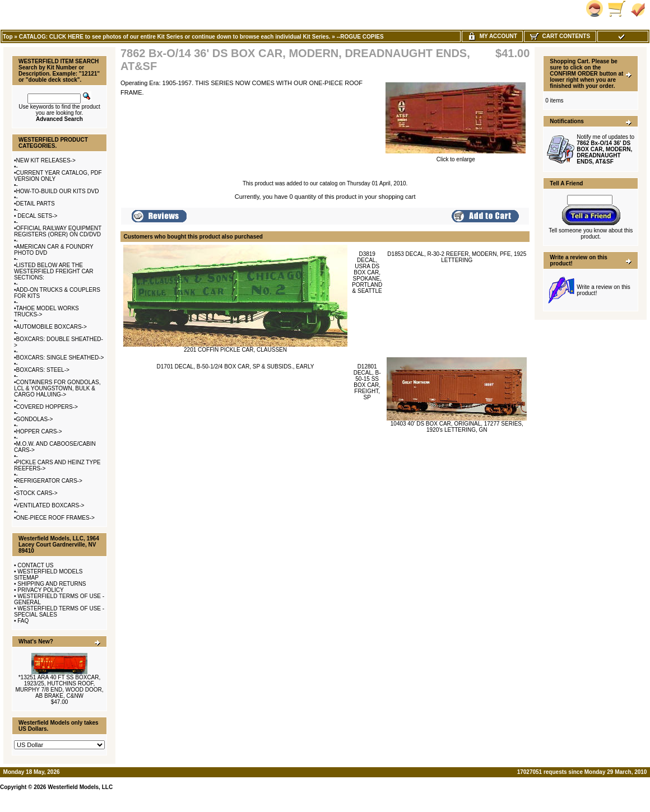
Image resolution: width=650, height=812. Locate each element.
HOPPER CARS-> (39, 431)
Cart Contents (560, 36)
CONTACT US (35, 565)
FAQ (23, 621)
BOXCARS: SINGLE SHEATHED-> (60, 358)
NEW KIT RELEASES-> (46, 160)
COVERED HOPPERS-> (47, 407)
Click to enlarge (456, 157)
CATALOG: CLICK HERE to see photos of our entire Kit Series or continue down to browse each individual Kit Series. (175, 37)
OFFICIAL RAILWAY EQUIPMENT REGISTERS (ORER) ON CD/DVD (58, 231)
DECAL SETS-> (37, 216)
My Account (492, 36)
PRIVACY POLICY (40, 590)
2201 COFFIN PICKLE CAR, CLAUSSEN (235, 350)
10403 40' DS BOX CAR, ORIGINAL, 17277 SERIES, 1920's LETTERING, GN (457, 427)
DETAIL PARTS (36, 204)
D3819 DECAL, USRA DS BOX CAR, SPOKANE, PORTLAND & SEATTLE (367, 272)
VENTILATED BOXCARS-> (50, 505)
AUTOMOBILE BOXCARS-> (52, 327)
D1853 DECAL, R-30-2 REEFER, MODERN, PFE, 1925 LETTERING (457, 257)
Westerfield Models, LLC (80, 787)
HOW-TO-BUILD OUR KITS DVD (58, 191)
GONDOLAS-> (35, 419)
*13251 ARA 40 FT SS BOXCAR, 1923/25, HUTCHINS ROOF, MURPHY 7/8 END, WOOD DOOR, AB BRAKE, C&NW (59, 687)
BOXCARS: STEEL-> (43, 370)
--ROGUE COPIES (360, 37)
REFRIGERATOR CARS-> (49, 481)
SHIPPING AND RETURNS (52, 584)
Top (8, 37)
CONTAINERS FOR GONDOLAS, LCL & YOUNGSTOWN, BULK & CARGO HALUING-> (57, 388)
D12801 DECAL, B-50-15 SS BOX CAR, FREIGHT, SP (367, 382)
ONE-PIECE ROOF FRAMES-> (55, 518)
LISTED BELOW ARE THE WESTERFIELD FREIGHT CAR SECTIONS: (54, 271)
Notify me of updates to (605, 149)
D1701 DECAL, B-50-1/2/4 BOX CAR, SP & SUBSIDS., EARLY (236, 367)
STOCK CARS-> (37, 493)
